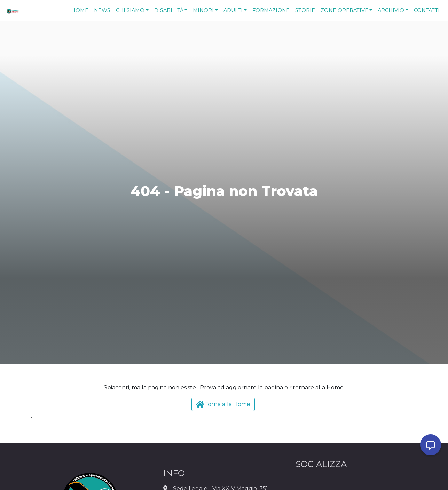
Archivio (391, 10)
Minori (203, 10)
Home (80, 10)
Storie (305, 10)
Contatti (427, 10)
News (102, 10)
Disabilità (169, 10)
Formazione (271, 10)
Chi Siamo (130, 10)
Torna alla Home (223, 404)
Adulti (233, 10)
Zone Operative (344, 10)
